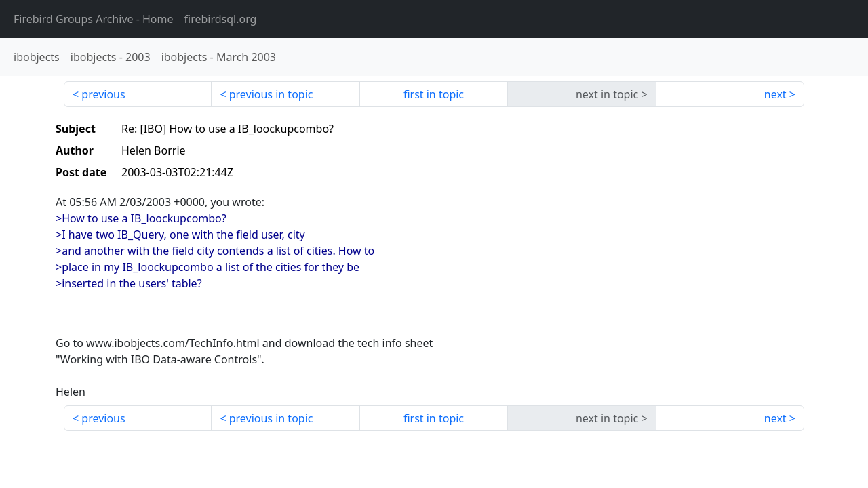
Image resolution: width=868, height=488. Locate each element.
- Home (94, 19)
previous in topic (271, 94)
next (775, 94)
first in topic (434, 94)
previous (103, 94)
